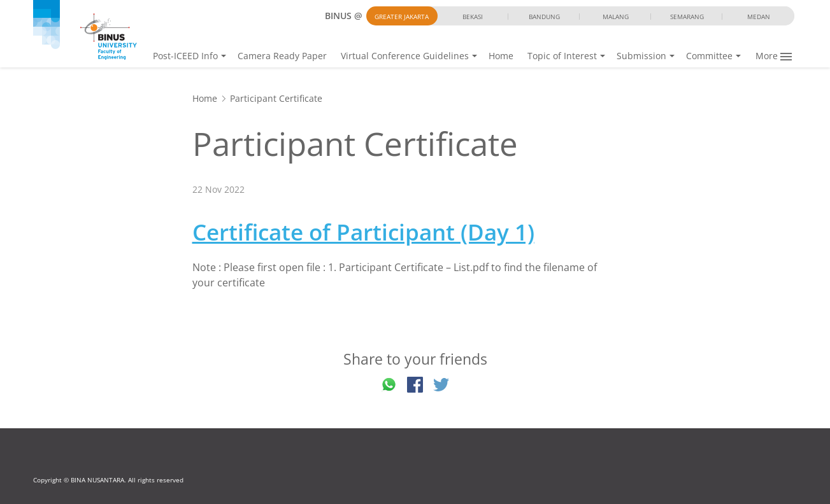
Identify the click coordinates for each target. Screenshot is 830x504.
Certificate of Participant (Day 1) (363, 232)
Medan (759, 17)
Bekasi (473, 17)
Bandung (544, 17)
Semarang (687, 17)
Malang (616, 17)
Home (501, 56)
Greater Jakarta (402, 17)
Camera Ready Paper (282, 56)
